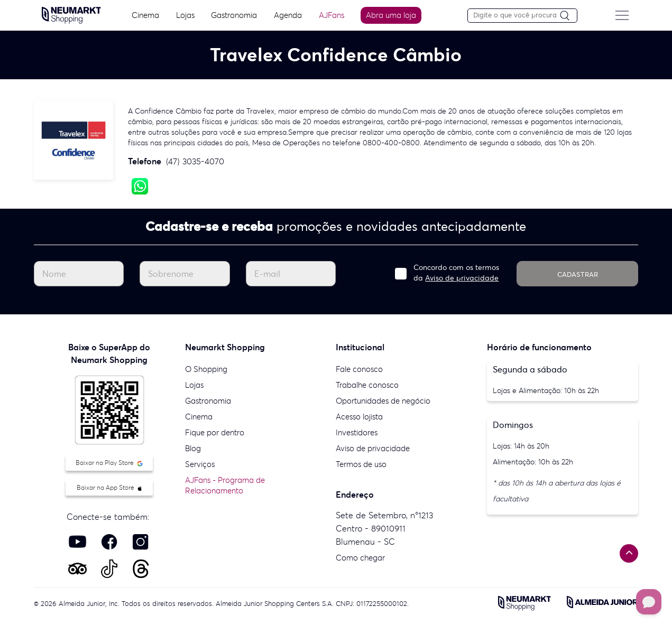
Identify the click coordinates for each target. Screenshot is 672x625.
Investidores (357, 432)
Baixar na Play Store (109, 463)
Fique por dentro (215, 432)
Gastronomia (233, 15)
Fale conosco (359, 369)
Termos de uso (361, 464)
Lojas (184, 15)
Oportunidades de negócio (383, 401)
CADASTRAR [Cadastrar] (578, 274)
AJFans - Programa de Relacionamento (225, 485)
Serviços (200, 464)
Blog (193, 448)
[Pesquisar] (571, 16)
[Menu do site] (624, 15)
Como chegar (360, 558)
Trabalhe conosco (367, 385)
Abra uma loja (390, 15)
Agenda (287, 15)
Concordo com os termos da (456, 273)
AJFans (330, 15)
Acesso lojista (359, 417)
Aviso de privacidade (462, 278)
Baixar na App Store (109, 487)
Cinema (144, 15)
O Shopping (206, 369)
